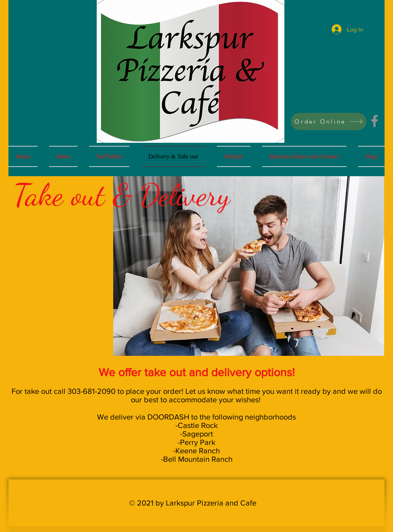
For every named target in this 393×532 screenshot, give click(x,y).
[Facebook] (375, 121)
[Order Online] (329, 121)
